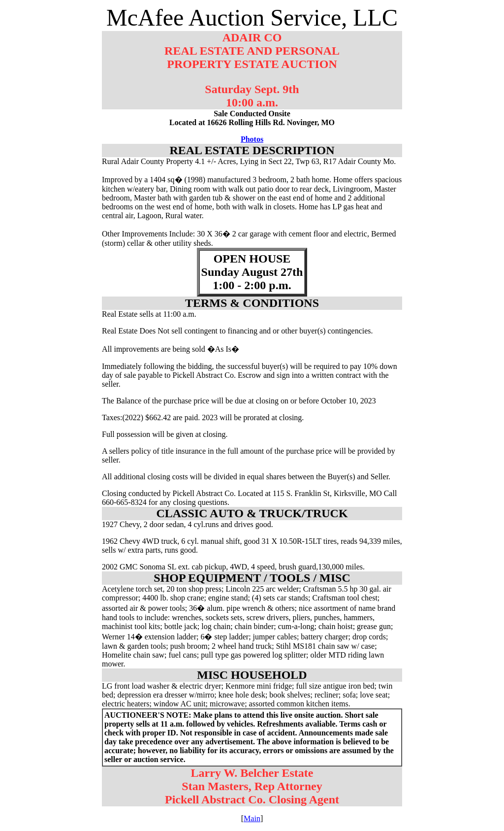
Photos (252, 139)
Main (252, 818)
